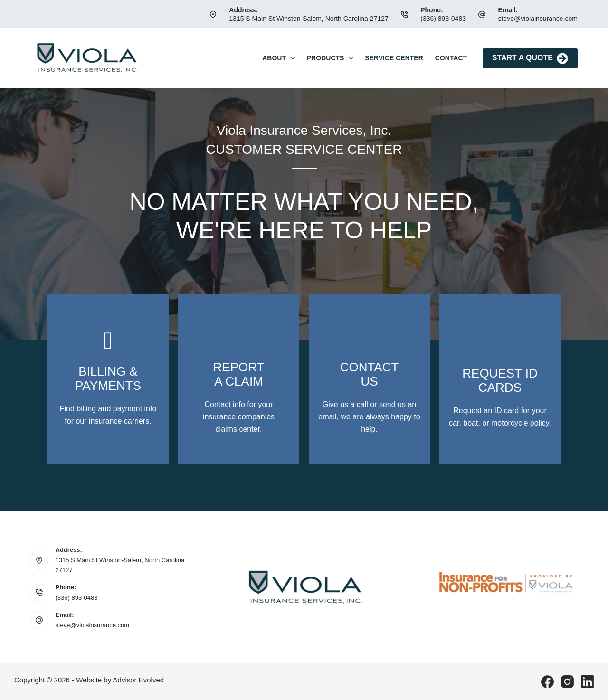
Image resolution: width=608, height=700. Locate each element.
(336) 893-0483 (443, 19)
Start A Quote (530, 58)
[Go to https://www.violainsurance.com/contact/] (108, 379)
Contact (451, 58)
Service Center (394, 58)
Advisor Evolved (139, 680)
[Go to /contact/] (369, 379)
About (280, 58)
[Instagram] (567, 682)
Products (332, 58)
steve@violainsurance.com (538, 19)
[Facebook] (547, 682)
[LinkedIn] (587, 682)
